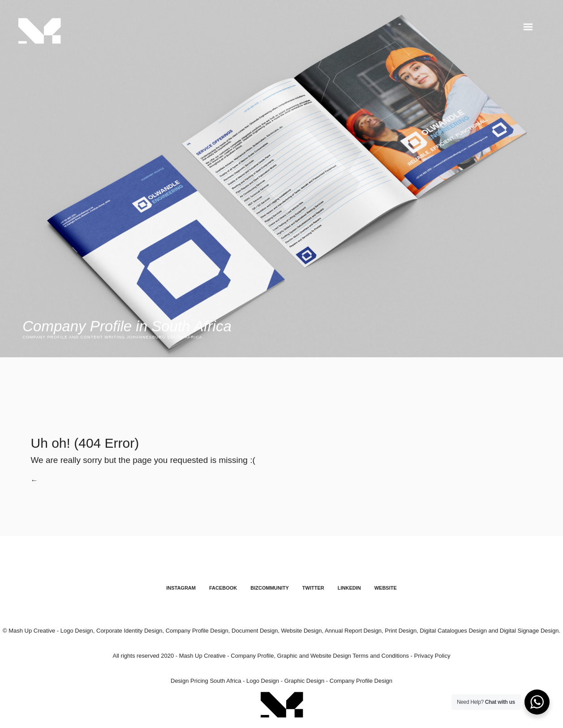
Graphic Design (305, 681)
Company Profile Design (361, 681)
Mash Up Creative (202, 656)
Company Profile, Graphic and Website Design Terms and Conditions (320, 656)
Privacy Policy (432, 656)
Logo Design (263, 681)
